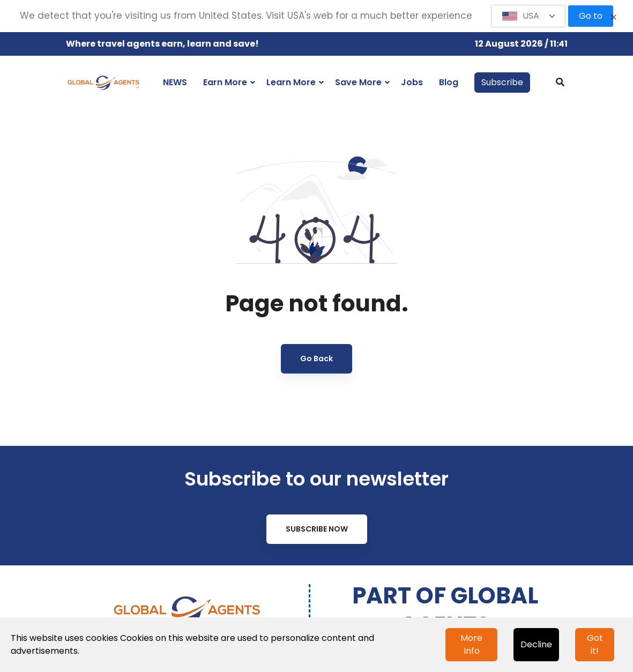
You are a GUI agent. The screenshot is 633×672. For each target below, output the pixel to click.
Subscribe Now (317, 529)
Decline (536, 644)
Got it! (595, 644)
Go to (591, 16)
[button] (528, 16)
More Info (471, 644)
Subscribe (502, 82)
